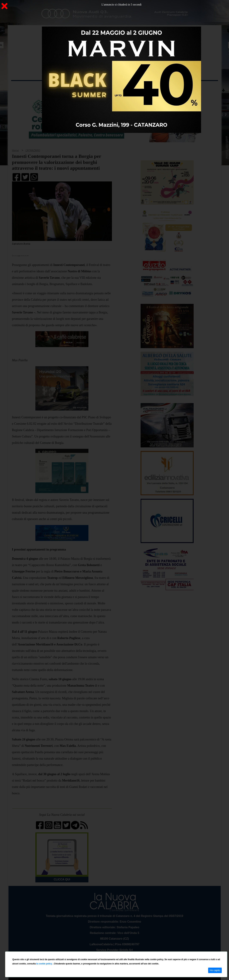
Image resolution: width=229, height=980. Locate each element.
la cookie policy (44, 964)
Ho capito (215, 970)
